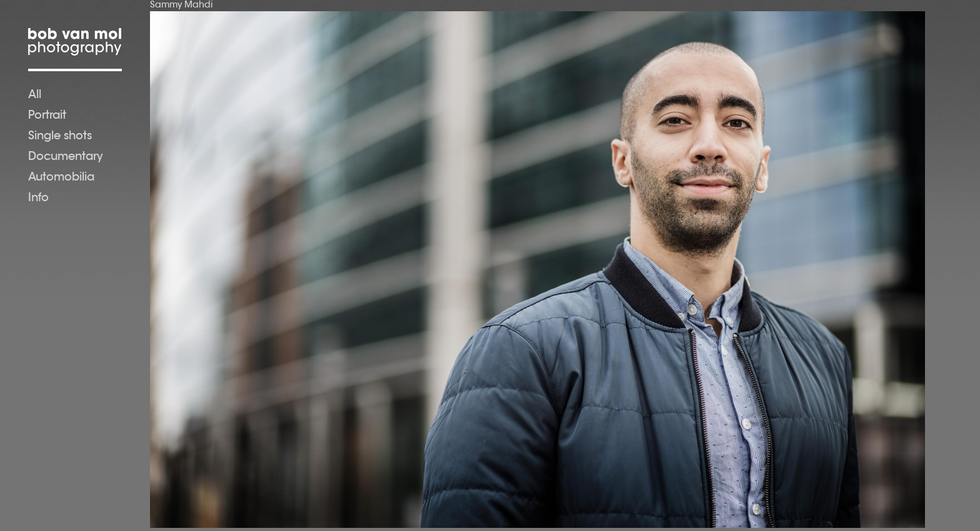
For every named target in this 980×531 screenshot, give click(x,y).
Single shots (60, 137)
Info (38, 199)
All (35, 96)
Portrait (47, 116)
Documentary (66, 157)
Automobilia (61, 178)
